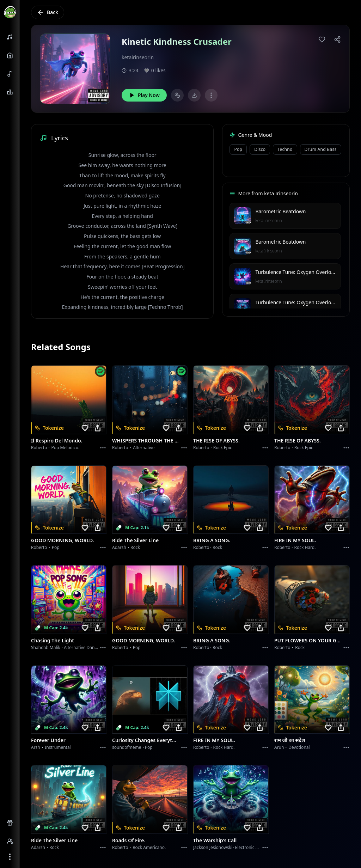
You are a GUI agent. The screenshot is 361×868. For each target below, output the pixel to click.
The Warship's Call (215, 840)
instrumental (58, 747)
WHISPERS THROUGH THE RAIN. (146, 441)
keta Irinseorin (268, 221)
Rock (135, 547)
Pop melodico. (66, 448)
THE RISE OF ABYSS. (216, 441)
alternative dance (81, 647)
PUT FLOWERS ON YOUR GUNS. (308, 640)
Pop (238, 149)
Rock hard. (305, 547)
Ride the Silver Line (135, 540)
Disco (260, 149)
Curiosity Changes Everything (146, 740)
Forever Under (48, 740)
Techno (285, 149)
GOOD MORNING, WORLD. (63, 540)
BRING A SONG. (212, 540)
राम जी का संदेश (290, 740)
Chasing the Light (53, 640)
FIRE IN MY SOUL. (295, 540)
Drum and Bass (321, 149)
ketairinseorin (138, 57)
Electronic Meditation (256, 847)
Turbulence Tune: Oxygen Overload (296, 272)
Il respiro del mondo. (57, 441)
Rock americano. (149, 847)
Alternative (144, 448)
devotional (299, 747)
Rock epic (223, 448)
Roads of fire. (129, 840)
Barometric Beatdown (280, 211)
